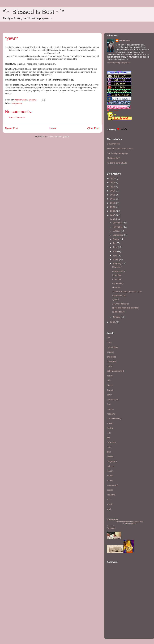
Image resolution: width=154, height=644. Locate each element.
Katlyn (110, 428)
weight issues (118, 271)
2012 (113, 195)
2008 (113, 211)
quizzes (111, 466)
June (115, 247)
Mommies (111, 526)
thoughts (111, 495)
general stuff (113, 400)
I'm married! (111, 528)
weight (110, 504)
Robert (110, 471)
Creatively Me (113, 144)
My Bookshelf (113, 158)
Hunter (110, 423)
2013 (113, 191)
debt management (115, 371)
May (115, 251)
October (117, 231)
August (116, 239)
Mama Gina (125, 40)
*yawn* (115, 300)
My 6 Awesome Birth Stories (120, 149)
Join (123, 524)
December (118, 223)
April (115, 255)
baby (109, 342)
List (128, 524)
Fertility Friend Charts (117, 163)
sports (110, 490)
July (115, 243)
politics (110, 457)
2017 (113, 179)
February (117, 264)
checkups (111, 357)
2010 (113, 203)
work (109, 509)
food (109, 381)
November (118, 227)
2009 (113, 207)
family (110, 376)
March (116, 259)
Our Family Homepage (118, 153)
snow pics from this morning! (125, 308)
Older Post (93, 128)
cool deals (112, 361)
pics (109, 452)
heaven (110, 409)
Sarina (110, 476)
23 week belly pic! (120, 304)
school (110, 480)
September (118, 235)
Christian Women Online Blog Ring (129, 522)
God (109, 404)
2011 (113, 199)
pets (109, 447)
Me (108, 438)
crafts (110, 366)
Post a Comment (17, 118)
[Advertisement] (117, 617)
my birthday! (118, 283)
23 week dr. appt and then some (127, 292)
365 (109, 338)
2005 (113, 322)
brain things (112, 347)
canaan (110, 352)
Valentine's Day (119, 296)
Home (53, 128)
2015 (113, 183)
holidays (111, 414)
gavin (109, 395)
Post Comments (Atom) (58, 137)
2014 (113, 187)
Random (133, 524)
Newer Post (12, 128)
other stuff (112, 442)
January (117, 317)
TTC (109, 499)
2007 (113, 215)
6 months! (117, 275)
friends (110, 385)
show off (116, 287)
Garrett (110, 390)
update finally (118, 312)
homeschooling (114, 419)
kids (109, 433)
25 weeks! (117, 267)
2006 (113, 219)
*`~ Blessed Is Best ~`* (33, 12)
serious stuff (113, 485)
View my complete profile (119, 63)
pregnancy (17, 103)
